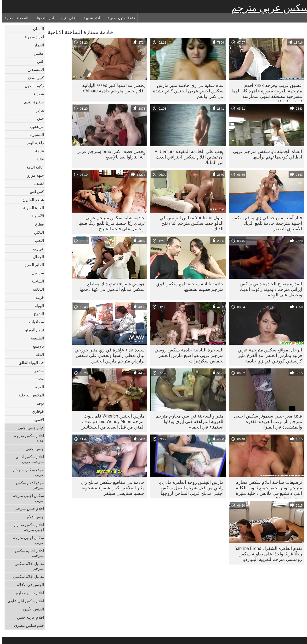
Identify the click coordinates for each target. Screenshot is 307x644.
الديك (38, 354)
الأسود (37, 419)
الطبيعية (35, 338)
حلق (38, 118)
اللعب (37, 240)
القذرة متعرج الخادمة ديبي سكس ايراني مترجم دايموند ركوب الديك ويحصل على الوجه (269, 289)
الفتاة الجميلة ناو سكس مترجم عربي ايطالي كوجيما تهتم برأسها (265, 154)
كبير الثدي (34, 78)
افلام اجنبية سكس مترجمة (27, 553)
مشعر (37, 371)
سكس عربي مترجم (268, 8)
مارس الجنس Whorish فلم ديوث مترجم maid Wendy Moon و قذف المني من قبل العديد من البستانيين (110, 421)
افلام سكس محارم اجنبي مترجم (27, 527)
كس (38, 61)
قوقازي (36, 411)
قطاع (37, 224)
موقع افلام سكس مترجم (28, 485)
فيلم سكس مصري (27, 625)
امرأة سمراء (32, 37)
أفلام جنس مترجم (27, 508)
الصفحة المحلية (14, 18)
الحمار (37, 45)
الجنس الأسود (31, 609)
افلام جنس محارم (28, 593)
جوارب (36, 249)
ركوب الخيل (32, 86)
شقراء (37, 94)
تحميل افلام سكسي (26, 576)
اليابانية (36, 289)
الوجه (37, 387)
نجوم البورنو (32, 330)
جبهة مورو (34, 175)
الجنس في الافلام (28, 585)
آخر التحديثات (42, 18)
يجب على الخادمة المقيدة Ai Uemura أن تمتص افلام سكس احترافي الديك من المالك (187, 157)
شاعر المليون (31, 200)
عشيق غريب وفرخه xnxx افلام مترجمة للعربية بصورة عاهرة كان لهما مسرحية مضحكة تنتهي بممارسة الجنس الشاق (265, 92)
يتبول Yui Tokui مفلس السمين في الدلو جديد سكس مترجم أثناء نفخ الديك (189, 223)
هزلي (37, 110)
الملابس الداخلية (29, 395)
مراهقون (35, 126)
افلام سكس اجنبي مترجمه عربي (27, 459)
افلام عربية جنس (28, 617)
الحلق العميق (31, 265)
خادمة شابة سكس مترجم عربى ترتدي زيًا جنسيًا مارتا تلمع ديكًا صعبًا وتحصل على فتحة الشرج (109, 223)
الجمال (36, 257)
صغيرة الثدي (32, 102)
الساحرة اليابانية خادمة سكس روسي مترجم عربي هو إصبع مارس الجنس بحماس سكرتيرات (187, 355)
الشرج (37, 314)
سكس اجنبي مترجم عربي (26, 498)
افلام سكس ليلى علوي (24, 601)
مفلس (37, 53)
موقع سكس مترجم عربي (26, 472)
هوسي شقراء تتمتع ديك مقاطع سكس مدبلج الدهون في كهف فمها (110, 286)
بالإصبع (36, 346)
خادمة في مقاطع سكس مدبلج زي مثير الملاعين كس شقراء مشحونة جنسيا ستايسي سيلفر (111, 488)
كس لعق (35, 192)
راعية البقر (33, 143)
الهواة (37, 305)
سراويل (36, 273)
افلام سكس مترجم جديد (27, 438)
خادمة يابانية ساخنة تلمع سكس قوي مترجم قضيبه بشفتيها (188, 286)
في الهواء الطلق (29, 362)
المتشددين (34, 69)
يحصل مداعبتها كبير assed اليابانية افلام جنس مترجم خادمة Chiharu (111, 88)
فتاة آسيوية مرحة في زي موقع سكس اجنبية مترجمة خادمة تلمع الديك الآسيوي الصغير (265, 223)
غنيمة (37, 151)
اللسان (36, 29)
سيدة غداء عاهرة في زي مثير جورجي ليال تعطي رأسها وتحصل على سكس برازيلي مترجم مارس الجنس (107, 355)
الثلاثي (37, 232)
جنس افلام (33, 517)
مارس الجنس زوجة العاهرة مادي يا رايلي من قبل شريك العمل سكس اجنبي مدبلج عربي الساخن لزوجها (189, 488)
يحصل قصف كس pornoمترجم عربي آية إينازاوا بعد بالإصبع (108, 154)
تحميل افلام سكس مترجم (27, 566)
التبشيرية (34, 135)
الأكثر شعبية (91, 18)
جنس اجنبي (33, 449)
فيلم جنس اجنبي (29, 428)
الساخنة (35, 281)
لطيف (37, 183)
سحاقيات (34, 322)
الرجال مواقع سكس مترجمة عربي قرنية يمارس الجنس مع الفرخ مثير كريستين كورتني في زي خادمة (268, 355)
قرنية (37, 297)
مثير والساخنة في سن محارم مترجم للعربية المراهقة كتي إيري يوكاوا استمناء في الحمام (187, 421)
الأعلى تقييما (67, 18)
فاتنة (38, 159)
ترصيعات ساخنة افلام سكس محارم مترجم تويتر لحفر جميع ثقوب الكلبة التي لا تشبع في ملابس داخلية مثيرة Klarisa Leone (267, 489)
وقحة (37, 379)
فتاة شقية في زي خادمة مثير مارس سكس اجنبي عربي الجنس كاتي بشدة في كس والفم (186, 91)
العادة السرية (31, 208)
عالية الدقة (33, 167)
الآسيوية (35, 216)
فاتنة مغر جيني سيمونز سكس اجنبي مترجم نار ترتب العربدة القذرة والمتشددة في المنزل (266, 421)
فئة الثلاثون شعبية (119, 18)
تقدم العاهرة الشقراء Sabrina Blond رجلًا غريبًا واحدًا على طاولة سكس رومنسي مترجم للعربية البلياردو (266, 554)
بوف (38, 403)
